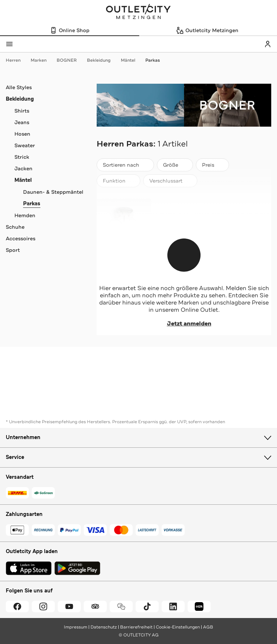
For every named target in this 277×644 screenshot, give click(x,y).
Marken (42, 60)
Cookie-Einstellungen (178, 627)
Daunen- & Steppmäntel (53, 192)
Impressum (76, 627)
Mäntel (132, 60)
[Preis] (212, 165)
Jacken (23, 168)
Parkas (153, 60)
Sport (13, 250)
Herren (17, 60)
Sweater (25, 145)
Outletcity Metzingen (138, 12)
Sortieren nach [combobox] (125, 167)
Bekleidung (102, 60)
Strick (22, 157)
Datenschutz (104, 627)
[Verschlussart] (170, 181)
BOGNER (70, 60)
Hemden (25, 215)
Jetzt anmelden (184, 324)
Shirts (22, 111)
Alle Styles (19, 87)
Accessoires (21, 238)
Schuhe (15, 227)
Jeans (22, 122)
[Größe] (175, 165)
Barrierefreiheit (136, 627)
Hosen (22, 134)
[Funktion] (118, 181)
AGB (208, 627)
